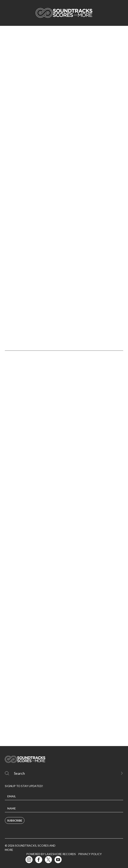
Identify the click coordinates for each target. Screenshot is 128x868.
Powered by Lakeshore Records (51, 854)
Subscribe (15, 820)
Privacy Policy (90, 854)
